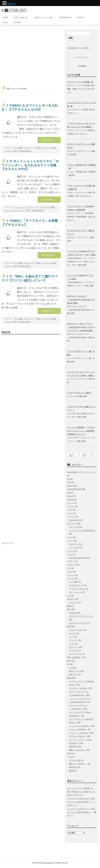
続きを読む (49, 140)
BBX (38, 148)
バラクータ (72, 565)
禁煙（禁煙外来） (75, 657)
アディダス (73, 527)
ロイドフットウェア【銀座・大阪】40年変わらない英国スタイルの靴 (81, 792)
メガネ (70, 572)
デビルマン (73, 544)
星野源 (72, 771)
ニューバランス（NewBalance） (82, 530)
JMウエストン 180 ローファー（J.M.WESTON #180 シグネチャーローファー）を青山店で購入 (81, 327)
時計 (69, 609)
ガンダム (73, 633)
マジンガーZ (74, 548)
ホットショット (20, 207)
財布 (69, 661)
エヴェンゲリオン (76, 630)
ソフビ (70, 541)
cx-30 (71, 668)
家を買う (71, 599)
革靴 (69, 678)
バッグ (70, 554)
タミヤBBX (19, 148)
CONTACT (18, 22)
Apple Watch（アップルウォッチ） (82, 472)
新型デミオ (73, 674)
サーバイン (73, 640)
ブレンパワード (75, 654)
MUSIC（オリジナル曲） (44, 18)
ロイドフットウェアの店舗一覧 (80, 82)
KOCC (5, 22)
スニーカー (72, 524)
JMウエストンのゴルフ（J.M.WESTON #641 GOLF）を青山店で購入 (81, 300)
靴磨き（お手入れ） (77, 750)
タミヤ (43, 148)
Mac (69, 493)
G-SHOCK (73, 613)
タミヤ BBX (51, 148)
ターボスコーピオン (77, 589)
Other (69, 496)
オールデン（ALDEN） (78, 688)
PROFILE (80, 18)
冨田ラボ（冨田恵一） (78, 764)
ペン (69, 568)
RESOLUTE (74, 520)
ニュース (71, 551)
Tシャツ (70, 503)
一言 (69, 596)
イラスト (71, 506)
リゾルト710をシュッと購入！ (80, 393)
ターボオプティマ (76, 585)
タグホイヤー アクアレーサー (81, 616)
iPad (69, 482)
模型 (69, 626)
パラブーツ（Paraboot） (79, 733)
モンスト (71, 575)
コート (70, 513)
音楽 (69, 753)
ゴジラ (72, 637)
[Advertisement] (31, 55)
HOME (5, 18)
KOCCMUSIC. (48, 863)
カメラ (70, 510)
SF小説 (70, 499)
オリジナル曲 (74, 760)
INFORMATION (65, 18)
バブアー (71, 561)
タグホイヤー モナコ (77, 623)
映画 (69, 606)
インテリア (73, 602)
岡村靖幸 (73, 767)
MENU (12, 4)
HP (68, 479)
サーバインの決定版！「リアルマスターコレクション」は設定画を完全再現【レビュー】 (81, 431)
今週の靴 (73, 747)
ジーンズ (71, 517)
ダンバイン (73, 647)
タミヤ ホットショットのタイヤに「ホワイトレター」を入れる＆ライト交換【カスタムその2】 (30, 165)
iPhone (70, 486)
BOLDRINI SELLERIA (78, 558)
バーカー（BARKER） (78, 729)
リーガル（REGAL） (77, 736)
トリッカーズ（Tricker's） (80, 726)
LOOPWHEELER (74, 489)
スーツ (70, 537)
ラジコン (27, 148)
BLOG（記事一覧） (21, 18)
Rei (70, 757)
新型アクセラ (74, 671)
